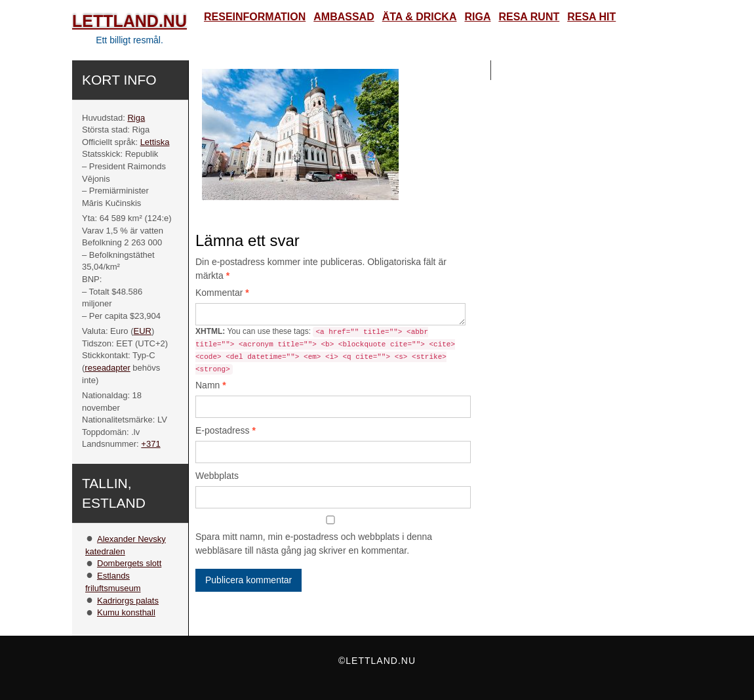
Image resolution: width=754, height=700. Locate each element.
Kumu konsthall (126, 612)
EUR (143, 331)
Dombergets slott (129, 563)
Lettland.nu (129, 21)
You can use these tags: (325, 351)
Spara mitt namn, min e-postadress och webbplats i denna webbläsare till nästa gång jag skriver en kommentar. (314, 544)
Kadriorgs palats (128, 601)
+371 (150, 444)
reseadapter (107, 368)
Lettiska (155, 142)
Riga (136, 118)
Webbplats (217, 476)
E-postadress (226, 430)
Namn (211, 385)
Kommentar (222, 293)
